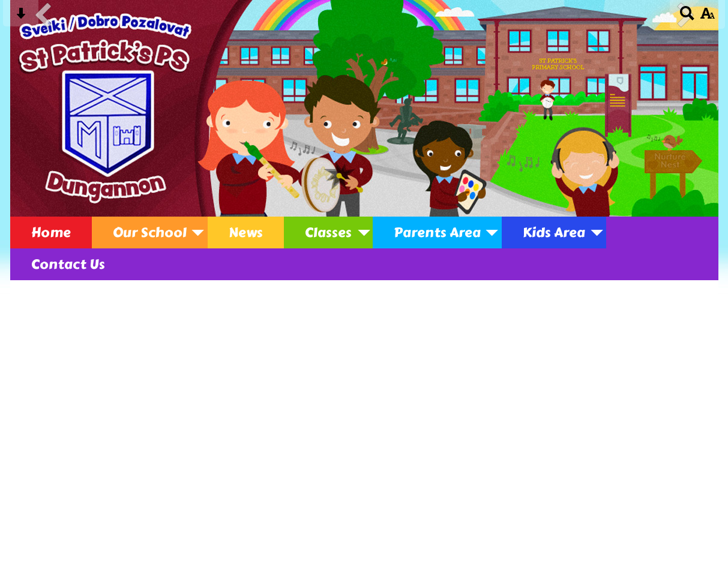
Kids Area (554, 232)
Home (51, 232)
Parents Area (437, 232)
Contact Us (68, 264)
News (246, 232)
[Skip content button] (21, 17)
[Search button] (687, 17)
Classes (328, 232)
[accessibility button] (707, 17)
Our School (150, 232)
